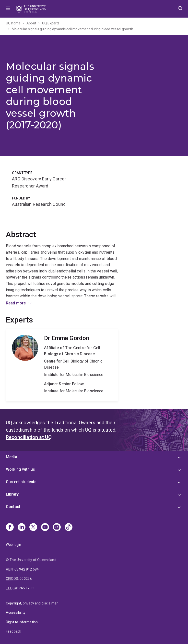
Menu (8, 9)
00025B (26, 579)
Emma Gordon (62, 365)
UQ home (13, 23)
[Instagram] (57, 528)
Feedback (13, 631)
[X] (33, 528)
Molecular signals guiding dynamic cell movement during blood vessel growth (72, 29)
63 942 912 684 (27, 569)
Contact (13, 507)
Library (12, 494)
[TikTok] (69, 528)
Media (12, 457)
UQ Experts (51, 23)
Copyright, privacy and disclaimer (32, 603)
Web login (13, 545)
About (31, 23)
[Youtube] (45, 528)
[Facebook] (10, 528)
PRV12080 (27, 588)
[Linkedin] (22, 528)
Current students (21, 482)
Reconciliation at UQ (29, 437)
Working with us (20, 469)
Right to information (22, 622)
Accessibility (16, 613)
